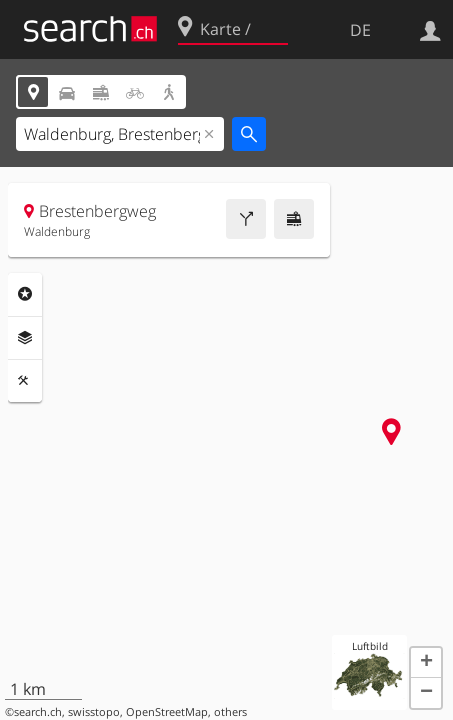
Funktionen (25, 381)
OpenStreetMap (167, 712)
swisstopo (94, 712)
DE (360, 30)
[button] (426, 663)
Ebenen (25, 338)
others (230, 712)
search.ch (38, 712)
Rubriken (25, 294)
